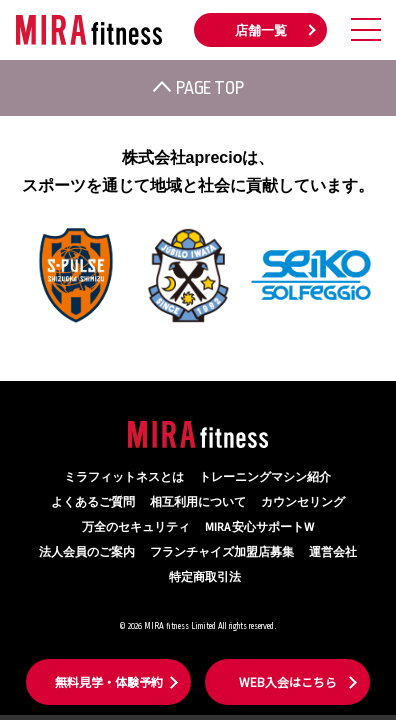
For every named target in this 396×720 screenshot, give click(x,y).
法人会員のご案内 (87, 552)
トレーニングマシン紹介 (265, 477)
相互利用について (198, 502)
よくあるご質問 (93, 502)
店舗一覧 (261, 31)
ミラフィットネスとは (124, 477)
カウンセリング (303, 502)
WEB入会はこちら (288, 681)
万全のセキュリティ (136, 527)
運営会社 (333, 552)
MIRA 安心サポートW (259, 527)
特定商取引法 (205, 577)
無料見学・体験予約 (109, 681)
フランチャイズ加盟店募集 (222, 552)
